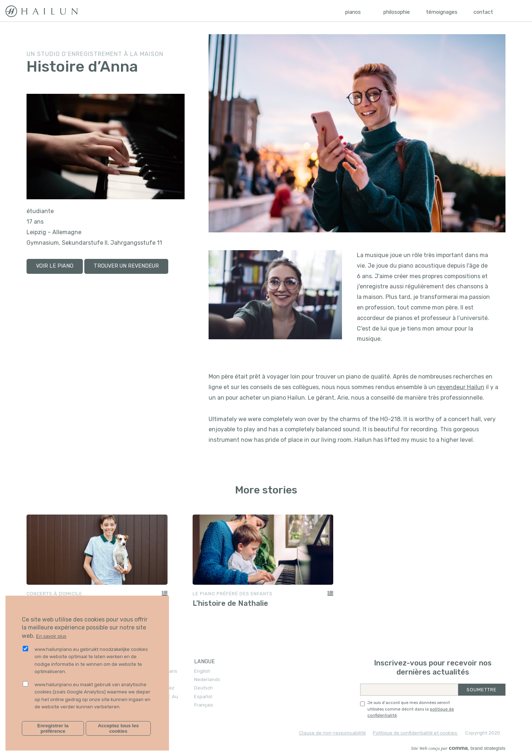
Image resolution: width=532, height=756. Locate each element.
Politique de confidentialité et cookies (416, 733)
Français (204, 705)
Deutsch (203, 688)
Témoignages (442, 12)
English (202, 671)
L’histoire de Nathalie (230, 603)
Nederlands (207, 679)
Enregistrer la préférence (53, 728)
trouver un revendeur (126, 266)
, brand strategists (458, 748)
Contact (483, 12)
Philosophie (397, 12)
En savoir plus (51, 636)
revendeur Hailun (461, 387)
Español (203, 697)
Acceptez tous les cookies (118, 728)
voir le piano (55, 266)
